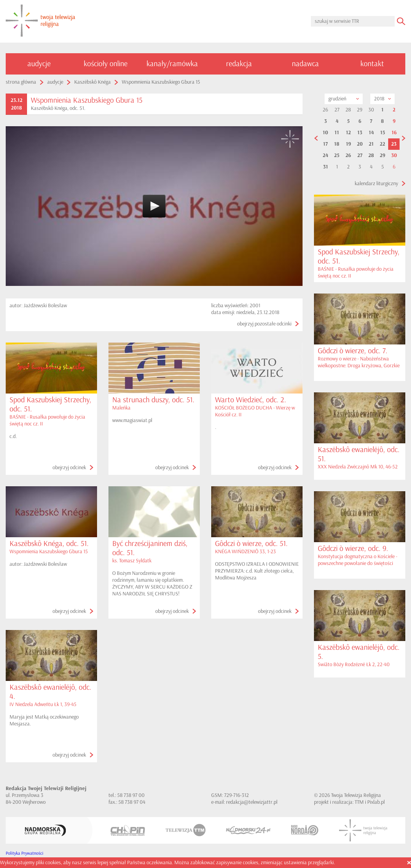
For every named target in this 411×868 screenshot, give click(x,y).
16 (394, 133)
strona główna (21, 82)
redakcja (239, 64)
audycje (39, 64)
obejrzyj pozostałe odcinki (264, 324)
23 (394, 144)
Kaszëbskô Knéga (92, 82)
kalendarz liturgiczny (376, 183)
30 (394, 156)
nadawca (305, 64)
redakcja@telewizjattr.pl (252, 802)
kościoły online (106, 64)
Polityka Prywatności (25, 853)
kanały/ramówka (172, 64)
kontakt (372, 64)
